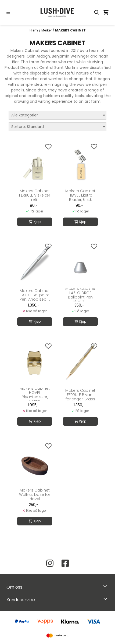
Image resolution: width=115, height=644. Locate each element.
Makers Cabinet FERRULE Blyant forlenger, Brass (80, 395)
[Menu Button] (8, 12)
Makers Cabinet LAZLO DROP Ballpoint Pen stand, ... (80, 295)
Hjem (34, 30)
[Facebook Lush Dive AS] (65, 563)
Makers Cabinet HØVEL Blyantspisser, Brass (35, 395)
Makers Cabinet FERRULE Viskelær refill (35, 195)
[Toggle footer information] (107, 586)
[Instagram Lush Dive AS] (50, 563)
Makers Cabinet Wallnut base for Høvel (35, 494)
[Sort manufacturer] (57, 115)
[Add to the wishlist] (48, 147)
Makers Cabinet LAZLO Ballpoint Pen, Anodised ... (35, 295)
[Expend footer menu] (106, 599)
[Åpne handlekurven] (106, 12)
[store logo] (57, 12)
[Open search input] (97, 12)
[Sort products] (57, 127)
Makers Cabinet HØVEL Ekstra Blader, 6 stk (80, 195)
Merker (46, 30)
